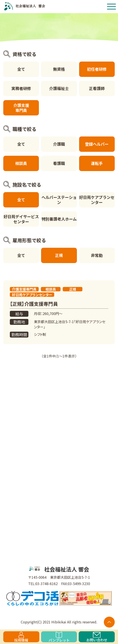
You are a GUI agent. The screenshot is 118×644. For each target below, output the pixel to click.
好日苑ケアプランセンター (97, 200)
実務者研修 (21, 88)
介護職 (59, 144)
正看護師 (97, 88)
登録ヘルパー (97, 144)
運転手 (97, 163)
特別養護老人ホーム (59, 219)
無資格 (59, 69)
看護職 (59, 163)
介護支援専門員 (21, 108)
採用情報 (21, 637)
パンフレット (59, 637)
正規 (59, 255)
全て (21, 69)
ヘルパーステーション (59, 200)
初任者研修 (97, 69)
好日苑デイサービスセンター (21, 219)
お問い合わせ (97, 637)
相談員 (21, 163)
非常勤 (97, 255)
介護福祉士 (59, 88)
